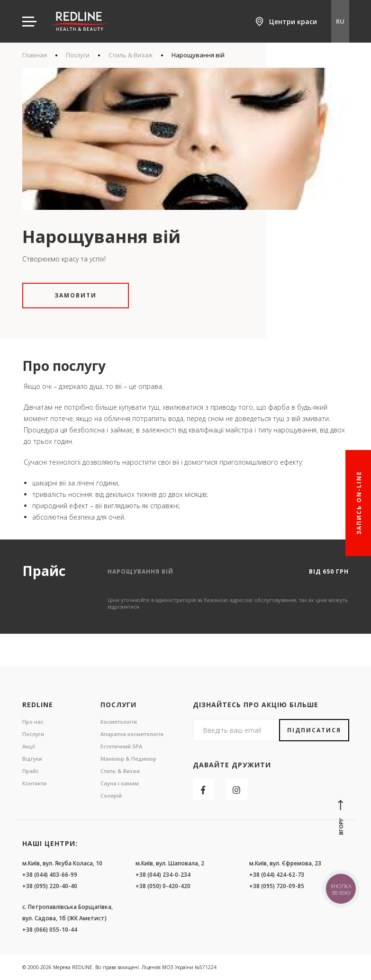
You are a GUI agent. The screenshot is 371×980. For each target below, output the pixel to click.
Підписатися (314, 730)
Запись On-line (359, 503)
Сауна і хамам (120, 783)
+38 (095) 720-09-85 (277, 886)
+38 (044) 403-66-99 (50, 875)
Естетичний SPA (121, 746)
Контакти (34, 783)
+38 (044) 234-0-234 (163, 875)
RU (340, 21)
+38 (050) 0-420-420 (163, 886)
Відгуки (32, 759)
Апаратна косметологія (132, 734)
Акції (29, 746)
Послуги (78, 55)
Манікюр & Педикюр (128, 759)
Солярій (111, 796)
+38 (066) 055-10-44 (50, 930)
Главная (35, 55)
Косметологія (119, 722)
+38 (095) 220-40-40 (50, 886)
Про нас (33, 722)
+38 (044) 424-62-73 (277, 875)
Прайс (31, 771)
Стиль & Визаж (131, 55)
